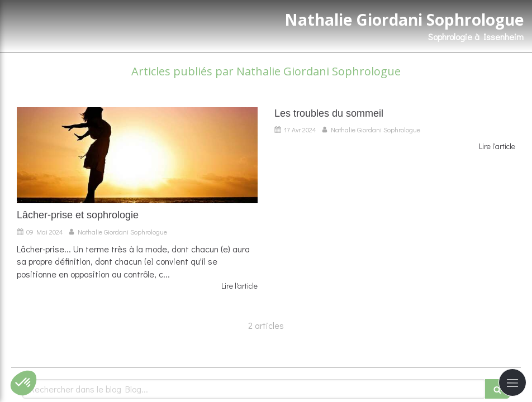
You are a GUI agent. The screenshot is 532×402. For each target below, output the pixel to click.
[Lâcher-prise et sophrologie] (137, 155)
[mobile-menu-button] (512, 382)
